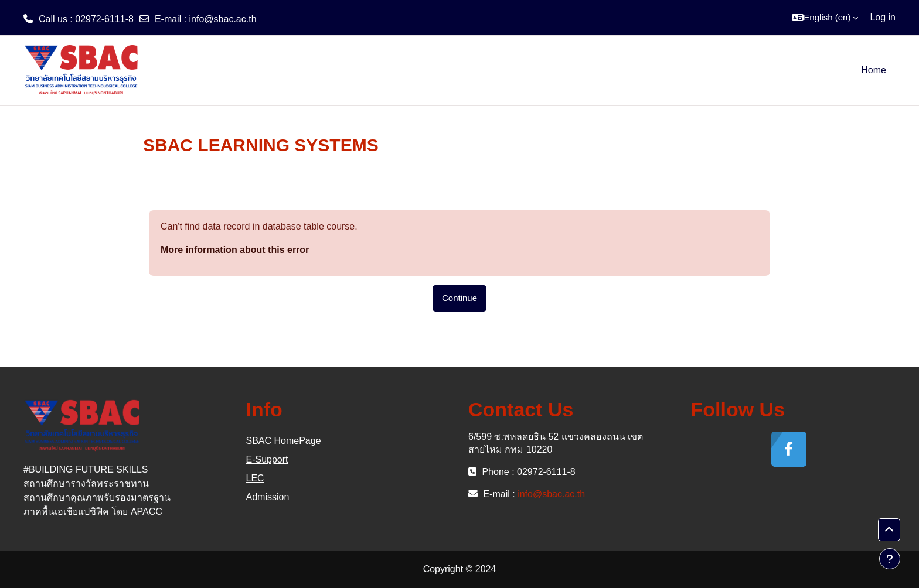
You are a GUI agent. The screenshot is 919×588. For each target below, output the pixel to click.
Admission (268, 497)
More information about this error (235, 250)
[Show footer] (890, 559)
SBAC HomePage (284, 441)
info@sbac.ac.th (223, 19)
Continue (459, 298)
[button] (825, 18)
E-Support (267, 459)
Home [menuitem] (874, 70)
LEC (255, 478)
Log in (883, 17)
